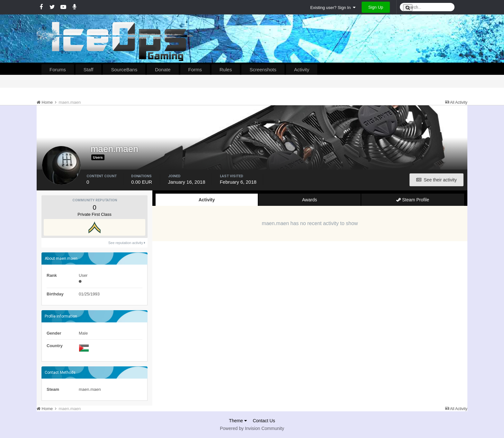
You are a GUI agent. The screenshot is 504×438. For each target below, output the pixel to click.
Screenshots (263, 70)
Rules (226, 70)
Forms (195, 70)
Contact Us (264, 421)
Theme (238, 421)
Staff (89, 70)
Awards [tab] (310, 200)
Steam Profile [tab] (413, 200)
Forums (58, 70)
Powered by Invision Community (252, 428)
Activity (302, 70)
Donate (163, 70)
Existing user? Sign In (333, 8)
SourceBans (124, 70)
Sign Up (376, 7)
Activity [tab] (207, 200)
